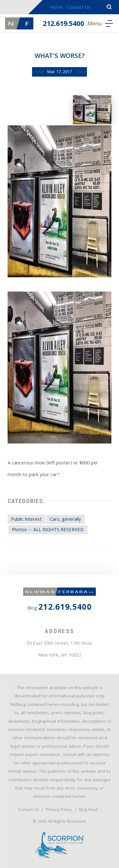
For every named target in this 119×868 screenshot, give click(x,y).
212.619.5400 (63, 25)
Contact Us (79, 8)
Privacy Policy (59, 810)
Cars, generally (65, 520)
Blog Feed (88, 810)
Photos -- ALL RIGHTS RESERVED (48, 530)
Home (56, 8)
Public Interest (26, 520)
